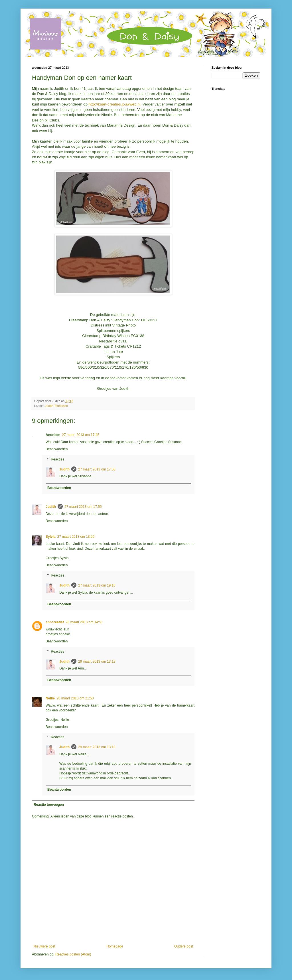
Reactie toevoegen (49, 805)
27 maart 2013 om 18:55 (76, 537)
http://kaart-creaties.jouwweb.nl (115, 104)
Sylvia (51, 537)
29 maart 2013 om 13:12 (97, 662)
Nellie (50, 698)
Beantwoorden (57, 449)
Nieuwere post (44, 946)
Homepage (115, 946)
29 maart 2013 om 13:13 (97, 747)
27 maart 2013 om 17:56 (97, 469)
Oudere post (184, 946)
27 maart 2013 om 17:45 (81, 435)
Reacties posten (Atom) (73, 954)
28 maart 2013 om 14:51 (84, 622)
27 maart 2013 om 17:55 (83, 507)
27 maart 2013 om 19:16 (97, 585)
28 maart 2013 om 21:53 (75, 698)
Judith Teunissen (56, 406)
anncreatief (55, 622)
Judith (64, 469)
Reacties (57, 459)
